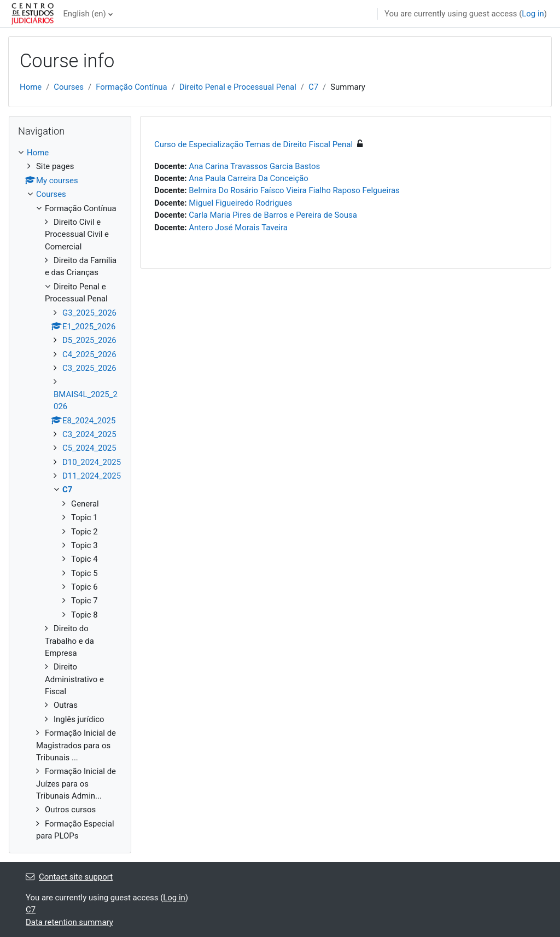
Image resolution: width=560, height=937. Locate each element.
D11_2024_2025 (92, 476)
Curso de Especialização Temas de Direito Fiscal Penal (253, 144)
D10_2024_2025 (92, 462)
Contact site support (69, 877)
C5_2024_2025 (89, 448)
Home (31, 87)
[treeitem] (70, 494)
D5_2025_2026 (89, 340)
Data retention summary (69, 922)
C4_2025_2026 (89, 354)
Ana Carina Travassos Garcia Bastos (254, 166)
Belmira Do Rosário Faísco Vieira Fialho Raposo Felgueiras (294, 190)
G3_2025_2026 (89, 313)
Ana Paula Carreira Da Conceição (248, 178)
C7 (313, 87)
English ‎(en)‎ (84, 14)
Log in (533, 14)
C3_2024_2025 (89, 434)
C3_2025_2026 (89, 368)
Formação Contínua (132, 87)
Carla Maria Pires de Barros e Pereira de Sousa (273, 215)
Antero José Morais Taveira (238, 228)
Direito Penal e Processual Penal (238, 87)
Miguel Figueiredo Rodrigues (240, 203)
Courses (69, 87)
